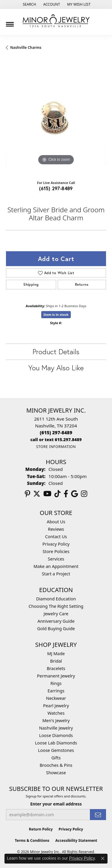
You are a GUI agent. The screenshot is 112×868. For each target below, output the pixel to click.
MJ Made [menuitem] (56, 654)
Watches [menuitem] (56, 713)
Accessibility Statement (76, 840)
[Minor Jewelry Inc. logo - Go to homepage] (56, 21)
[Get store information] (56, 447)
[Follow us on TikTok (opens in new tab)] (57, 494)
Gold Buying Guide (56, 629)
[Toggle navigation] (10, 22)
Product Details (56, 352)
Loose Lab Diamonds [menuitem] (56, 743)
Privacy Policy (56, 544)
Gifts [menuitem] (56, 758)
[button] (29, 4)
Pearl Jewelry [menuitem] (56, 706)
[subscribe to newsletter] (98, 815)
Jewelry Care (56, 614)
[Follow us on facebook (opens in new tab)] (66, 494)
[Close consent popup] (103, 858)
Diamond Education (56, 599)
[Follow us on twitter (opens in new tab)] (37, 494)
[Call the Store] (56, 433)
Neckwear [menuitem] (56, 698)
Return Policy (41, 829)
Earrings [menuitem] (56, 691)
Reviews (56, 529)
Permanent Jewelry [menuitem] (56, 676)
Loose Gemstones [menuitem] (56, 750)
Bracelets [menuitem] (56, 668)
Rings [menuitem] (56, 683)
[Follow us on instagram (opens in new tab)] (84, 494)
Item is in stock (56, 314)
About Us (56, 522)
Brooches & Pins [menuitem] (56, 765)
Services (56, 559)
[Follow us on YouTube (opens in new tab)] (47, 494)
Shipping (31, 284)
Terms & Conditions (32, 840)
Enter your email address (56, 804)
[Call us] (56, 440)
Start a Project (56, 574)
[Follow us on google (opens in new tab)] (75, 494)
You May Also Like (56, 368)
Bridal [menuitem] (56, 661)
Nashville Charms (26, 47)
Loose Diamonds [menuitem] (56, 735)
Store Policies (56, 551)
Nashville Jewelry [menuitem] (56, 728)
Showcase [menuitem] (56, 773)
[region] (56, 117)
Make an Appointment (56, 566)
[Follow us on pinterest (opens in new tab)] (27, 494)
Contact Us (56, 537)
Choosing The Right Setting (56, 606)
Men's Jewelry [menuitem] (56, 721)
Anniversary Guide (56, 621)
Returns (82, 284)
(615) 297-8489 (56, 188)
